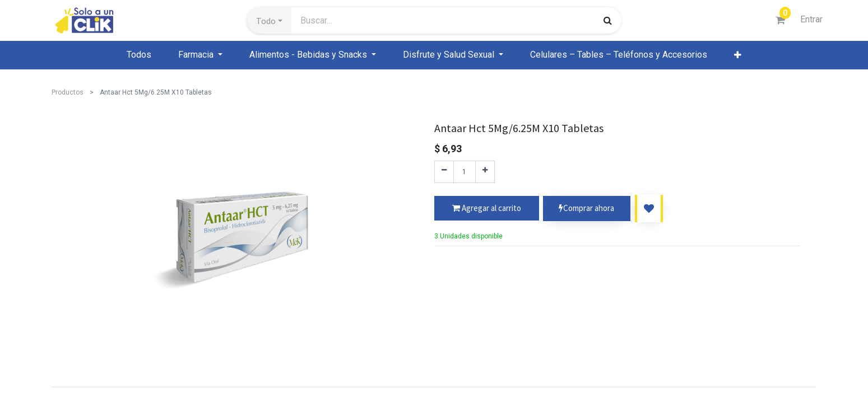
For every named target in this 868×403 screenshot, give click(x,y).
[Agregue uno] (485, 172)
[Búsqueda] (608, 20)
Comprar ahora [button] (586, 208)
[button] (269, 21)
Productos (68, 92)
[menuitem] (139, 55)
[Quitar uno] (444, 172)
